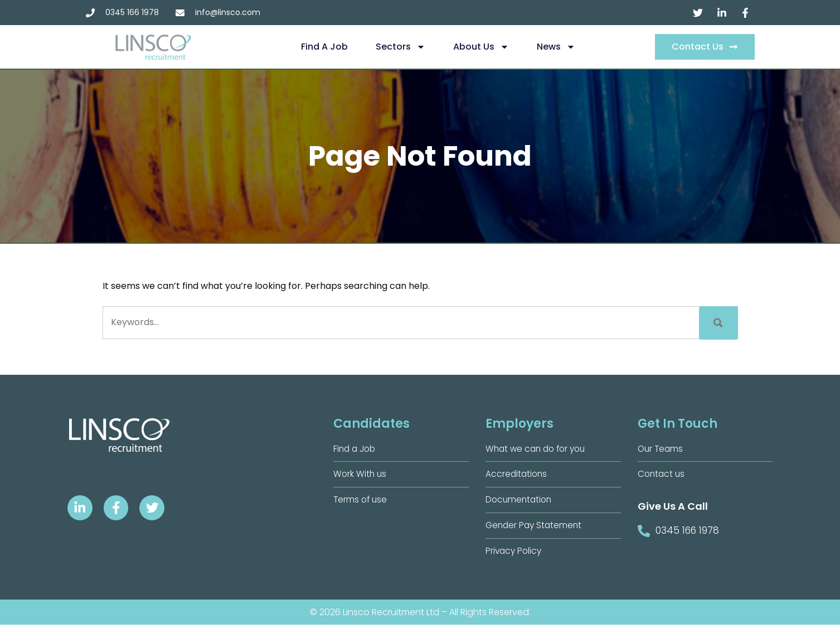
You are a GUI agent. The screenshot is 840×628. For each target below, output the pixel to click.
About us (481, 47)
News (556, 47)
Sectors (400, 47)
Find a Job (324, 47)
